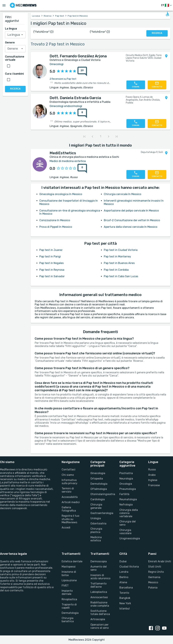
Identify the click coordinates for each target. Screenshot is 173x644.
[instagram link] (158, 628)
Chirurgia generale (96, 506)
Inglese (153, 480)
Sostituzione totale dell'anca (100, 612)
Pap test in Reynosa (52, 270)
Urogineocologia (130, 538)
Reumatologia (128, 499)
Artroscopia (98, 619)
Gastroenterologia (101, 513)
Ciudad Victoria (129, 567)
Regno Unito (156, 572)
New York (125, 603)
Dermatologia (99, 484)
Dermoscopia (99, 561)
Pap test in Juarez (51, 250)
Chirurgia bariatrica (68, 620)
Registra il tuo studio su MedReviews (70, 519)
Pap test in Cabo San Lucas (121, 276)
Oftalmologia (99, 489)
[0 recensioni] (81, 169)
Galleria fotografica (69, 509)
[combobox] (15, 35)
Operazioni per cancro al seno (100, 626)
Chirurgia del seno (128, 523)
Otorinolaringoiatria (101, 494)
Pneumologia (128, 489)
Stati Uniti (155, 567)
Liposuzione (69, 580)
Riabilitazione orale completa (100, 604)
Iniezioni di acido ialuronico (100, 577)
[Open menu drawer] (4, 5)
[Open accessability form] (167, 14)
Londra (124, 572)
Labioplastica (99, 592)
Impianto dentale (67, 592)
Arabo (152, 475)
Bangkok (125, 598)
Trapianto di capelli (69, 606)
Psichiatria (126, 473)
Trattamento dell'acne (98, 585)
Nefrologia (126, 505)
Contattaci (68, 469)
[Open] (22, 35)
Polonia (153, 588)
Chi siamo (68, 475)
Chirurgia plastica (96, 530)
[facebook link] (152, 628)
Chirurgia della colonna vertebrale (129, 513)
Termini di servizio (68, 490)
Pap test (60, 16)
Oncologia (126, 484)
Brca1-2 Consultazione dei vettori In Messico (132, 220)
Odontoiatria (98, 524)
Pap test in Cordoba (116, 270)
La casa (36, 16)
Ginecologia (98, 473)
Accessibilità (70, 497)
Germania (154, 577)
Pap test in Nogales (51, 263)
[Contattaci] (157, 85)
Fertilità (124, 494)
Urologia (96, 518)
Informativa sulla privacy (70, 482)
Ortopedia (97, 479)
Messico (153, 582)
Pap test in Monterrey (117, 257)
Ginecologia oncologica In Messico (61, 194)
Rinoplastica (69, 599)
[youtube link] (165, 628)
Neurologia (126, 479)
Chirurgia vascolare (125, 532)
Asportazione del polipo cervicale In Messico (131, 211)
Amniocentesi (99, 597)
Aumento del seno (99, 568)
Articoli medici (71, 502)
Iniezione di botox (69, 573)
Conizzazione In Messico (55, 220)
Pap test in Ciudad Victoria (121, 250)
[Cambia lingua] (167, 5)
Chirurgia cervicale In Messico (123, 194)
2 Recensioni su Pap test (63, 79)
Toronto (124, 593)
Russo (152, 469)
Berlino (124, 577)
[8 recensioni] (81, 113)
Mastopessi (69, 567)
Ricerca (48, 16)
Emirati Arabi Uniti (160, 561)
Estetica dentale (72, 561)
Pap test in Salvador (52, 276)
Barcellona (126, 588)
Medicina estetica (96, 539)
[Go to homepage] (23, 5)
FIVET (65, 586)
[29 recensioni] (81, 71)
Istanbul (125, 609)
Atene (123, 582)
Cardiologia (98, 499)
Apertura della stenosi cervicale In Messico (131, 227)
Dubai (123, 561)
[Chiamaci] (136, 85)
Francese (154, 485)
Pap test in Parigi (50, 257)
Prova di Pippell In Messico (56, 227)
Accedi (66, 528)
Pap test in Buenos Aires (119, 263)
